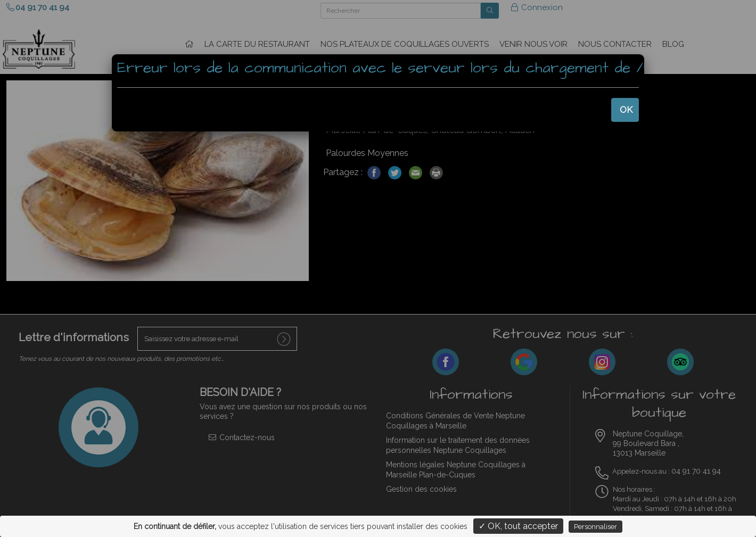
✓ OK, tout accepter (518, 526)
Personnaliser (595, 527)
